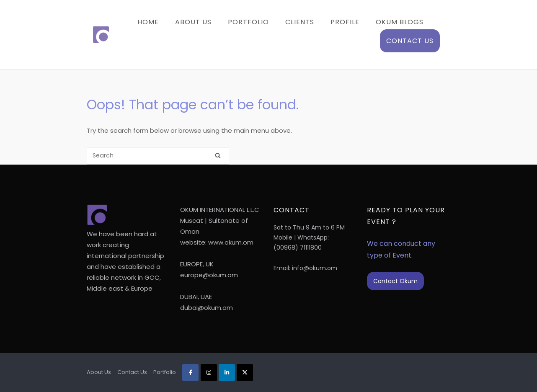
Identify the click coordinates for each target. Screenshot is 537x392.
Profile (345, 22)
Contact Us (410, 41)
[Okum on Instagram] (209, 373)
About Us (193, 22)
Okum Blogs (400, 22)
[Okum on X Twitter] (245, 373)
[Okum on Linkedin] (227, 373)
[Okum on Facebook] (190, 373)
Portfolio (248, 22)
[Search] (218, 156)
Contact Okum (395, 281)
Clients (300, 22)
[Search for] (158, 156)
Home (148, 22)
